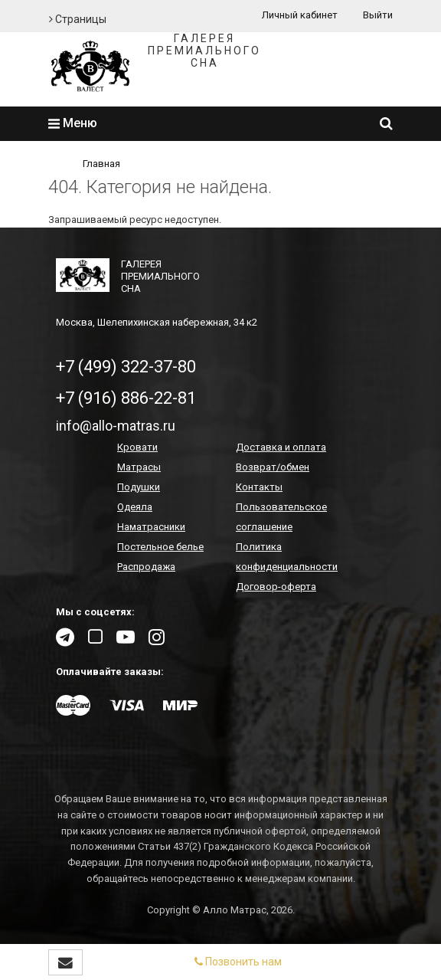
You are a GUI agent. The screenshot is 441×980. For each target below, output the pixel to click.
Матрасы (139, 467)
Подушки (139, 487)
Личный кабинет (300, 15)
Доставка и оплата (281, 447)
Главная (101, 164)
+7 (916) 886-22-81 (126, 398)
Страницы (78, 19)
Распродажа (146, 567)
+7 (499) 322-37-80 (126, 367)
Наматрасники (151, 527)
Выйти (378, 15)
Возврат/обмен (273, 467)
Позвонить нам (238, 962)
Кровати (137, 447)
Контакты (259, 487)
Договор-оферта (276, 587)
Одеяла (135, 507)
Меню (73, 123)
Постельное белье (160, 547)
